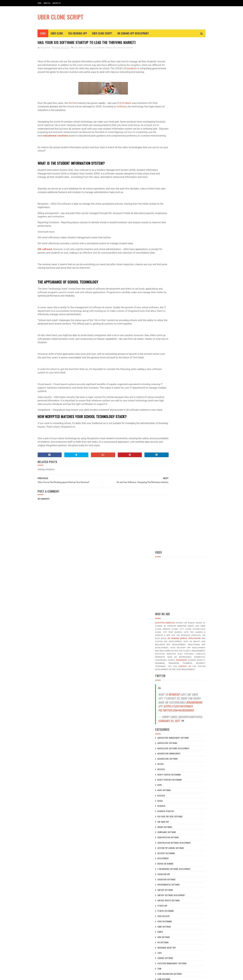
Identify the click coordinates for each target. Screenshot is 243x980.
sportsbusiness (164, 647)
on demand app (164, 516)
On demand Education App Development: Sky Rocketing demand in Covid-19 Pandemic (189, 943)
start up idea (163, 668)
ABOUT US (47, 3)
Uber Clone (57, 33)
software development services (172, 631)
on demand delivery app (168, 542)
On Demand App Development (133, 33)
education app (164, 363)
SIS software (45, 260)
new (159, 500)
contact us (185, 156)
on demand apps (164, 521)
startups (162, 689)
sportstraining (164, 657)
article (161, 253)
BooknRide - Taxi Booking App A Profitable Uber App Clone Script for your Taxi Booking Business (188, 833)
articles (161, 258)
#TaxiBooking (194, 191)
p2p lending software (167, 584)
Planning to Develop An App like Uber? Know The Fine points (188, 807)
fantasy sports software (169, 390)
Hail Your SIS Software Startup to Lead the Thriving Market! (186, 929)
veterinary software (167, 783)
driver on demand (165, 353)
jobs (159, 442)
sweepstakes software (167, 704)
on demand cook (165, 537)
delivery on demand (166, 342)
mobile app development (168, 489)
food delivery (164, 405)
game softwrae (164, 416)
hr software (163, 432)
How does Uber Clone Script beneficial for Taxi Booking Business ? (189, 849)
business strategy (166, 301)
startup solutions (125, 48)
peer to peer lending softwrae (171, 600)
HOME (40, 3)
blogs (160, 290)
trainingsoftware (166, 725)
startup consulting (166, 673)
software (162, 620)
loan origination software (170, 463)
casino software (165, 316)
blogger (161, 285)
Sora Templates (53, 976)
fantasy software (165, 379)
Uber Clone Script (61, 17)
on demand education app (169, 552)
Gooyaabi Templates (80, 976)
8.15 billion (125, 107)
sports (161, 636)
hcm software (164, 426)
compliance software (167, 321)
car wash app (163, 311)
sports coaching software (169, 642)
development (163, 348)
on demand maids (165, 563)
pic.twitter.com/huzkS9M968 (176, 199)
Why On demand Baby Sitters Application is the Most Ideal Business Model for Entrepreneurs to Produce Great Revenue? (180, 880)
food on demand (165, 411)
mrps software (164, 495)
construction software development (174, 332)
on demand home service (168, 558)
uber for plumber (166, 773)
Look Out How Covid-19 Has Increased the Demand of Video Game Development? (188, 915)
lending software (165, 447)
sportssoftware (165, 652)
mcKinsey (131, 110)
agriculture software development (173, 238)
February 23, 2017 (169, 210)
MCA (159, 479)
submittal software (167, 694)
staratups (162, 663)
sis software (99, 48)
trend (160, 731)
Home (43, 33)
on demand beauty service (169, 531)
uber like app (163, 778)
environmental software (169, 374)
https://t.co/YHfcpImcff (178, 196)
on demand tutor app (167, 573)
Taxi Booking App (78, 33)
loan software (164, 468)
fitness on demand (166, 400)
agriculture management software (173, 227)
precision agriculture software (172, 605)
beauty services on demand (170, 269)
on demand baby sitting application (173, 526)
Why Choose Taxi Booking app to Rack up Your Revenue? (178, 819)
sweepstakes (163, 699)
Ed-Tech (73, 107)
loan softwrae (164, 474)
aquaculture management (169, 243)
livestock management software (172, 453)
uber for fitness (165, 757)
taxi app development (167, 715)
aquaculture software (168, 248)
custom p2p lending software (171, 337)
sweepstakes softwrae (167, 710)
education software (83, 48)
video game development (169, 788)
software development (168, 626)
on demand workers (166, 579)
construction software (168, 327)
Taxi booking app (165, 720)
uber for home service (168, 762)
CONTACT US (57, 3)
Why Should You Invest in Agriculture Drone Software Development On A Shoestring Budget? (189, 899)
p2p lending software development (173, 589)
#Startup (174, 184)
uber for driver (165, 752)
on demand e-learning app (169, 547)
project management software (171, 610)
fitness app (162, 395)
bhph (160, 274)
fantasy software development (171, 385)
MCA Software (164, 484)
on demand (162, 510)
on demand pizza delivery (169, 568)
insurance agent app (167, 437)
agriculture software (167, 232)
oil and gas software (167, 505)
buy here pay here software (170, 306)
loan (159, 458)
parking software (165, 594)
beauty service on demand (169, 264)
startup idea (111, 48)
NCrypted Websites (165, 112)
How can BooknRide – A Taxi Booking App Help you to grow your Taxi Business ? (188, 863)
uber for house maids (167, 767)
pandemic (59, 72)
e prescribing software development (174, 358)
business (161, 295)
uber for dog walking (167, 746)
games (160, 421)
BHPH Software (164, 280)
